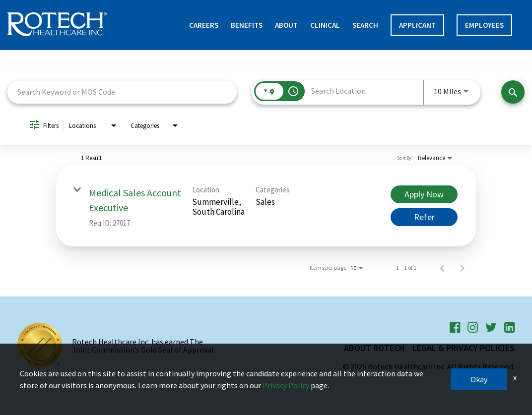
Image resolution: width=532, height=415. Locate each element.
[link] (266, 206)
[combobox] (122, 92)
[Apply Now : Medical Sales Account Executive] (424, 194)
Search (365, 25)
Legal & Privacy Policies (464, 348)
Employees (484, 25)
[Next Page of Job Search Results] (462, 268)
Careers (204, 25)
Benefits (247, 25)
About (286, 25)
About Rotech (374, 348)
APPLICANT (417, 25)
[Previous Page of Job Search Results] (442, 268)
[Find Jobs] (513, 92)
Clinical (325, 25)
